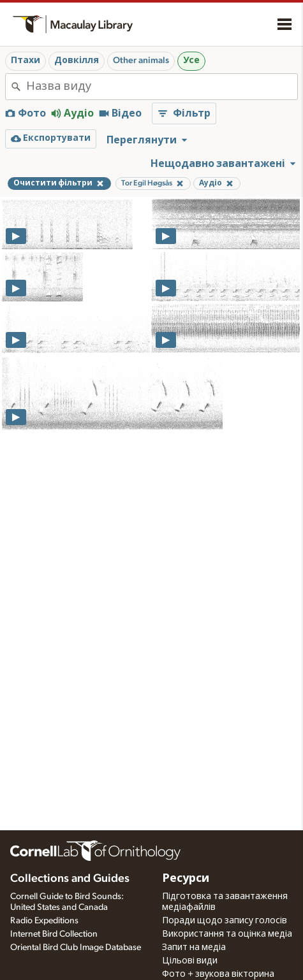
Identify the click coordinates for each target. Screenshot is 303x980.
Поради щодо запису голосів (225, 921)
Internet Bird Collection (54, 934)
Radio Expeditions (44, 921)
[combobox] (162, 87)
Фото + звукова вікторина (218, 974)
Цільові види (190, 961)
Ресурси (186, 879)
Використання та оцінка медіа (227, 934)
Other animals (141, 61)
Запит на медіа (194, 948)
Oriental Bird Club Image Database (76, 948)
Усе (191, 61)
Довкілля (77, 61)
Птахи (26, 61)
